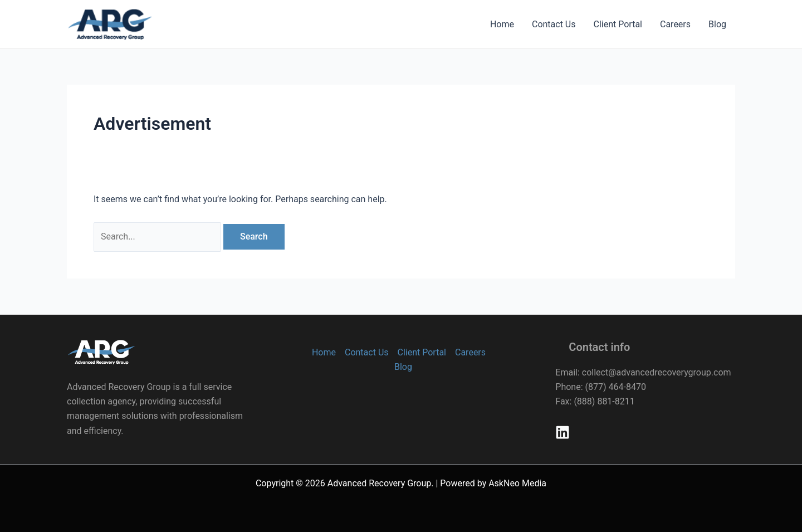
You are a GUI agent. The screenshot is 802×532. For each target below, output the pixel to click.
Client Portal (618, 24)
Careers (675, 24)
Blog (717, 24)
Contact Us (554, 24)
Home (502, 24)
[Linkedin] (563, 432)
